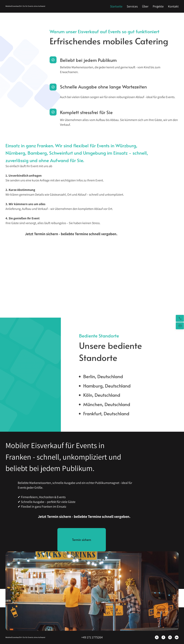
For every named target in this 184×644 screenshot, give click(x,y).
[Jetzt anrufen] (180, 318)
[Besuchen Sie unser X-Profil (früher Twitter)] (157, 637)
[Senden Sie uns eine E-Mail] (180, 326)
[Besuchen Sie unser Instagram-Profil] (170, 637)
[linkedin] (177, 637)
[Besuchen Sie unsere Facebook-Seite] (163, 637)
